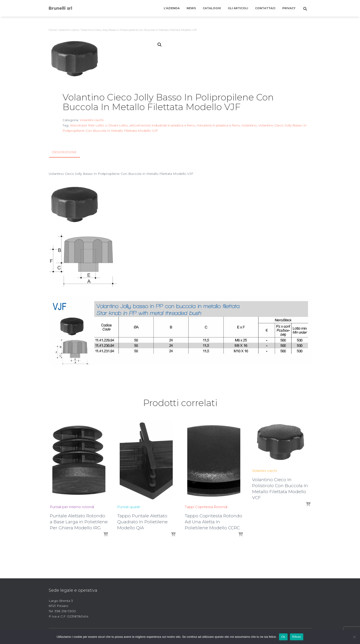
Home (53, 30)
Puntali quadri (129, 507)
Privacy (289, 8)
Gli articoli (238, 8)
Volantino (249, 125)
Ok (283, 637)
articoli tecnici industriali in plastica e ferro (162, 125)
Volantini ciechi (69, 30)
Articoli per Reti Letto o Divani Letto (99, 125)
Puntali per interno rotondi (72, 507)
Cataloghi (212, 8)
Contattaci (265, 8)
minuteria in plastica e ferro (218, 125)
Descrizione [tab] (64, 152)
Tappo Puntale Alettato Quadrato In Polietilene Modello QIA (142, 522)
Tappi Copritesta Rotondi (206, 507)
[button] (160, 45)
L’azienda (172, 8)
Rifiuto (297, 637)
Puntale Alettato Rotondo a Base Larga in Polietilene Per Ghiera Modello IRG (79, 522)
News (191, 8)
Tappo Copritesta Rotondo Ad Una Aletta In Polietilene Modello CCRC (213, 522)
